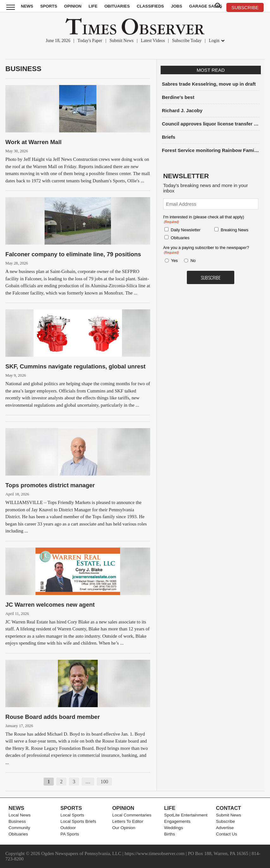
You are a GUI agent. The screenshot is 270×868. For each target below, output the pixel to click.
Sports (49, 6)
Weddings (174, 828)
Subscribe (225, 821)
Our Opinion (124, 828)
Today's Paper (90, 41)
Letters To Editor (128, 821)
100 (104, 782)
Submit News (121, 41)
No (193, 261)
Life (93, 6)
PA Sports (70, 834)
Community (19, 828)
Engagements (177, 821)
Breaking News (234, 230)
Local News (20, 815)
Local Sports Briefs (78, 821)
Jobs (177, 6)
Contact (228, 808)
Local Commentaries (132, 815)
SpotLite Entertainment (186, 815)
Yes (173, 261)
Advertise (225, 828)
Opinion (73, 6)
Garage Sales (206, 6)
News (27, 6)
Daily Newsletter (186, 230)
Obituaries (117, 6)
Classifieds (150, 6)
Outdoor (68, 828)
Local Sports (72, 815)
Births (170, 834)
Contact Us (227, 834)
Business (23, 69)
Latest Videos (153, 41)
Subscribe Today (187, 41)
